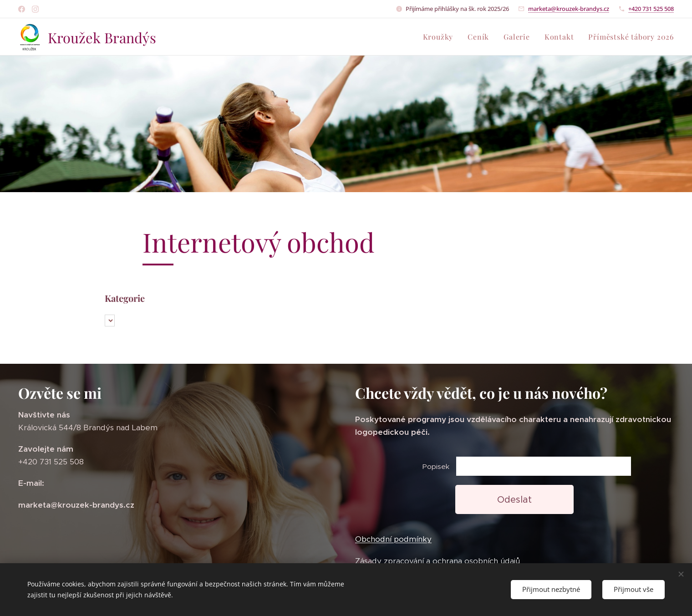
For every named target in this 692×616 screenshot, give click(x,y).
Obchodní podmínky (393, 540)
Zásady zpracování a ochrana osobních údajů (438, 561)
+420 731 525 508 (651, 9)
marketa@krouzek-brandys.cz (569, 9)
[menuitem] (441, 37)
